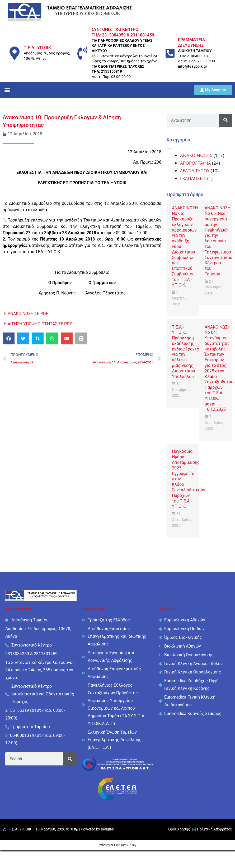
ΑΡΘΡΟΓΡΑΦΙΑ (196, 163)
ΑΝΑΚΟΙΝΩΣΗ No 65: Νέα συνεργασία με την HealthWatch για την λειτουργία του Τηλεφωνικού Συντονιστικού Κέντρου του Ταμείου (218, 241)
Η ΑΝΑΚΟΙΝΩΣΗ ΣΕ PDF (26, 314)
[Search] (225, 120)
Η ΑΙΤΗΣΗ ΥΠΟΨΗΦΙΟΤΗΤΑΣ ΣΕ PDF (38, 324)
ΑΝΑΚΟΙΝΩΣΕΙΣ (196, 155)
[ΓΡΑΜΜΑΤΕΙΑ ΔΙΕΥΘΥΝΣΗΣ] (170, 53)
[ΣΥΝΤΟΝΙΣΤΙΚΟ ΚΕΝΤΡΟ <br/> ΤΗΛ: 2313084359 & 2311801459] (82, 53)
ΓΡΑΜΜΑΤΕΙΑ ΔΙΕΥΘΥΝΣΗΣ (192, 43)
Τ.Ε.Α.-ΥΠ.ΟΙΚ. (38, 48)
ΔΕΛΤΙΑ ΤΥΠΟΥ (195, 171)
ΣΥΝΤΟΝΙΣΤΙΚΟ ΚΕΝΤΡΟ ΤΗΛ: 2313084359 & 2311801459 (123, 32)
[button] (7, 90)
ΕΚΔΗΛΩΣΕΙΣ (193, 178)
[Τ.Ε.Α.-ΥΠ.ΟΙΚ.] (15, 53)
